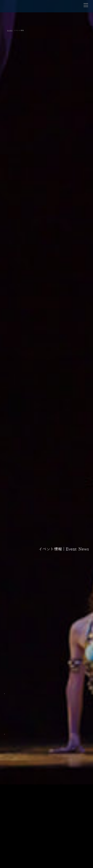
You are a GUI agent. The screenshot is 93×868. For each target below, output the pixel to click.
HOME (10, 30)
